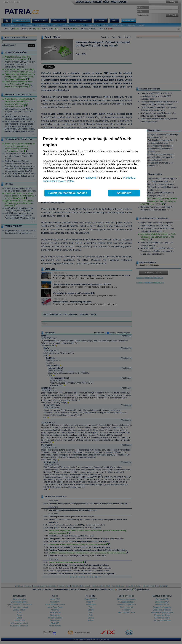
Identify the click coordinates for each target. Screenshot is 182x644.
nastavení (90, 178)
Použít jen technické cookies (68, 193)
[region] (92, 165)
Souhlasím (124, 193)
